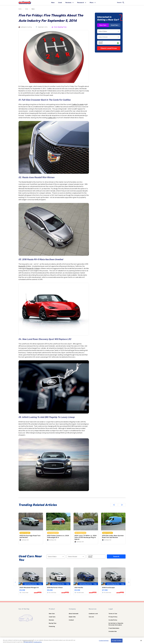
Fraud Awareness (114, 628)
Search (116, 556)
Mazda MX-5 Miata (33, 268)
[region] (72, 641)
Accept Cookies (117, 641)
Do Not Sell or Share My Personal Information (116, 624)
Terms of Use (113, 614)
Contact (71, 620)
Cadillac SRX (52, 118)
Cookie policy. (38, 642)
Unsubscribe (113, 631)
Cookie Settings (104, 641)
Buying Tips (53, 623)
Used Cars (115, 25)
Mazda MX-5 (23, 266)
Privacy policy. (28, 642)
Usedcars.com (93, 614)
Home (20, 9)
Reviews (51, 620)
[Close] (141, 641)
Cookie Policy (113, 620)
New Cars (103, 25)
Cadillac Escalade (78, 104)
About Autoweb (74, 614)
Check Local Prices (109, 48)
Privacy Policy (113, 617)
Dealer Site (72, 617)
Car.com (91, 617)
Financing (52, 626)
